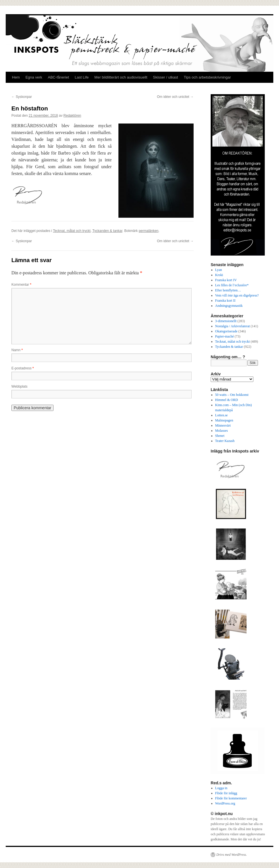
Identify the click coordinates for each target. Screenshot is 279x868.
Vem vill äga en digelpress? (237, 295)
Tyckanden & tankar (107, 231)
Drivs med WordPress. (232, 855)
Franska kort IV (226, 280)
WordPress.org (225, 803)
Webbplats (19, 386)
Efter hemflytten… (228, 290)
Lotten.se (221, 415)
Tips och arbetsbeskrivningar (207, 77)
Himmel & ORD (227, 400)
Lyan (219, 270)
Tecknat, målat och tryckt (72, 231)
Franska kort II (225, 301)
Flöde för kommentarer (231, 798)
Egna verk (34, 77)
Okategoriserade (226, 331)
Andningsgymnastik (229, 306)
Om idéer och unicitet (175, 97)
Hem (16, 77)
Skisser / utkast (165, 77)
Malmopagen (224, 420)
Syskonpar (22, 97)
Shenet (220, 436)
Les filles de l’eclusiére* (232, 285)
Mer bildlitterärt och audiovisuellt (121, 77)
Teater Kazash (225, 441)
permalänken (148, 231)
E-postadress (23, 368)
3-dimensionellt (226, 321)
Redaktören (72, 116)
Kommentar (21, 285)
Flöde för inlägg (226, 793)
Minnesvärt (223, 425)
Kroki (219, 275)
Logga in (221, 788)
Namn (17, 350)
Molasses (222, 431)
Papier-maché (225, 336)
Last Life (82, 77)
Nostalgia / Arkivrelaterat (233, 326)
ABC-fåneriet (58, 77)
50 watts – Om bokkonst (232, 395)
